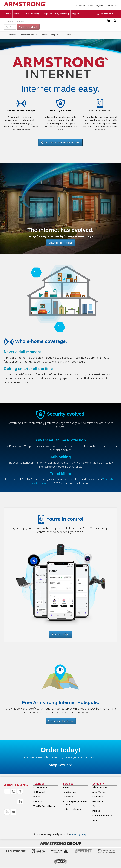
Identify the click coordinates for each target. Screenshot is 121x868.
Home (8, 14)
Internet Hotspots (50, 35)
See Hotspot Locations (61, 721)
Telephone (47, 14)
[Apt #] (10, 27)
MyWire (100, 6)
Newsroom (98, 801)
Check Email (39, 801)
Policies (96, 811)
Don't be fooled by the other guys (60, 142)
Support (76, 14)
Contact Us (112, 6)
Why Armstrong (62, 14)
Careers (96, 806)
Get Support (39, 792)
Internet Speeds (29, 35)
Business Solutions (84, 6)
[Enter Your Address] (37, 22)
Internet (18, 14)
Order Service (40, 787)
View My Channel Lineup (44, 806)
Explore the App (60, 634)
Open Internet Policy (102, 815)
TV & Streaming (32, 14)
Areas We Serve (100, 792)
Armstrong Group (78, 834)
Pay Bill (37, 797)
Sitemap (96, 820)
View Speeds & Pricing (61, 243)
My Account (104, 14)
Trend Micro (69, 35)
